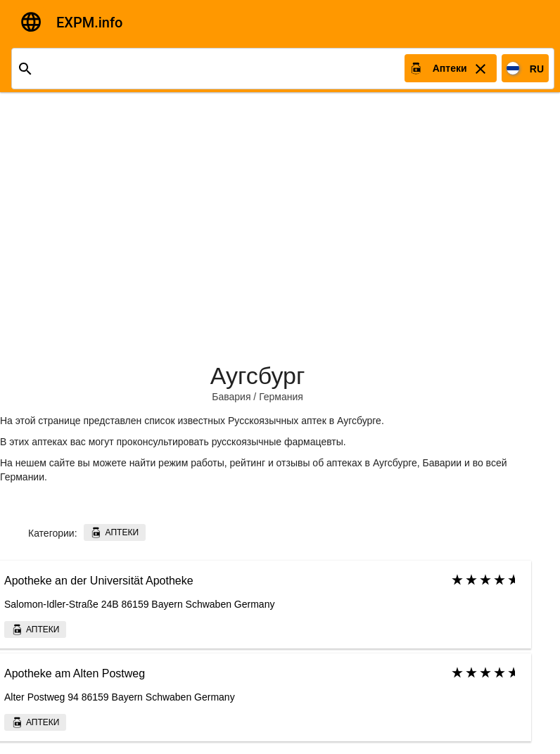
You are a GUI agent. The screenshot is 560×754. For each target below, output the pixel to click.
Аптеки (114, 532)
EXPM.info (89, 23)
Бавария (231, 397)
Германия (281, 397)
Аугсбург (258, 376)
